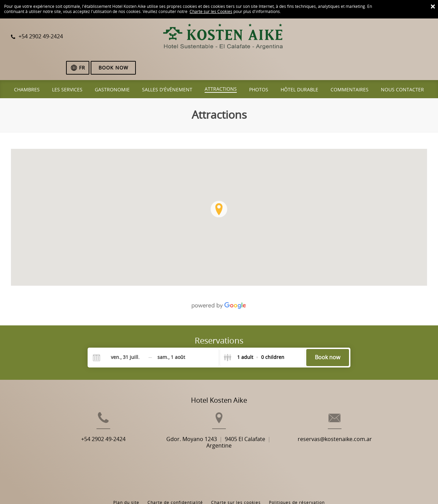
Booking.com (216, 487)
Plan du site (126, 473)
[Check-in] (120, 333)
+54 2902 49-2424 (88, 426)
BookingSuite (131, 487)
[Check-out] (171, 333)
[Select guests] (254, 333)
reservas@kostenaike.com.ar (351, 426)
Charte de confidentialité (175, 473)
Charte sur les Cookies (211, 12)
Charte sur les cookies (236, 473)
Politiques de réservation (297, 473)
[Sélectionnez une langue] (367, 37)
